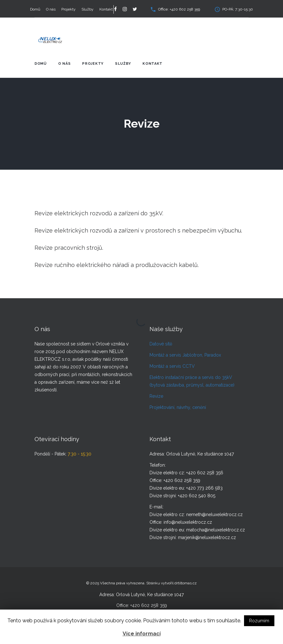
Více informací (142, 634)
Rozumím (259, 621)
